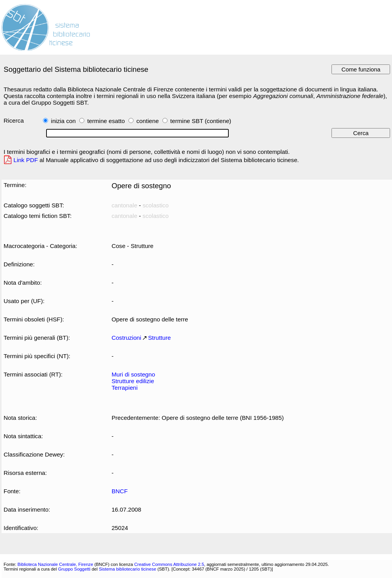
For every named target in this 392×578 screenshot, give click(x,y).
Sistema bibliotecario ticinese (127, 569)
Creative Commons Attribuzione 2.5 (169, 564)
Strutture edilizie (133, 381)
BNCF (120, 491)
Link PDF (26, 160)
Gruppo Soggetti (74, 569)
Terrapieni (125, 388)
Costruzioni (127, 338)
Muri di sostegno (134, 374)
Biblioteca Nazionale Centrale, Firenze (55, 564)
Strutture (159, 338)
